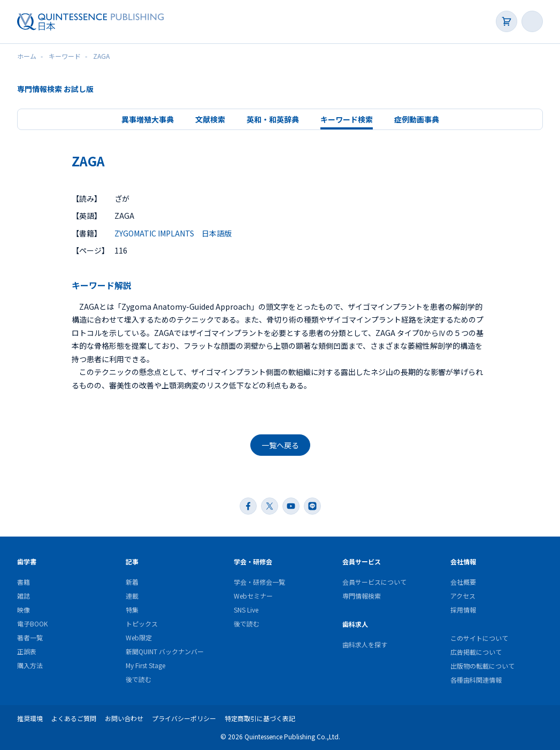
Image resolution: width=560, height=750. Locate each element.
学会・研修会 (253, 561)
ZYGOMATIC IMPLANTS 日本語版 (173, 233)
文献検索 (210, 119)
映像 (24, 610)
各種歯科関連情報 (476, 680)
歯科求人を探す (365, 644)
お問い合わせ (124, 718)
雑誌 (24, 596)
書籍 (24, 582)
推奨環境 (30, 718)
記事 (132, 561)
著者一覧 (30, 637)
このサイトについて (479, 638)
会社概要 (463, 582)
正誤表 (27, 651)
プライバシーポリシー (184, 718)
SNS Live (246, 610)
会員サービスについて (374, 582)
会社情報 (463, 561)
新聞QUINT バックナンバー (165, 651)
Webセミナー (253, 596)
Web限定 (139, 637)
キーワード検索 (347, 119)
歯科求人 (355, 624)
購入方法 (30, 665)
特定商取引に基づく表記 (260, 718)
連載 (132, 596)
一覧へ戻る (280, 445)
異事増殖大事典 (148, 119)
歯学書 (27, 561)
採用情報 (463, 610)
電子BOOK (32, 623)
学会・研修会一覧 (259, 582)
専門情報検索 (362, 596)
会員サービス (362, 561)
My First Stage (145, 665)
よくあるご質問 (74, 718)
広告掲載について (476, 652)
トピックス (142, 623)
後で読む (139, 679)
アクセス (463, 596)
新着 (132, 582)
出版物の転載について (482, 666)
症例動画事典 (417, 119)
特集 (132, 610)
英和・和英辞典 (273, 119)
